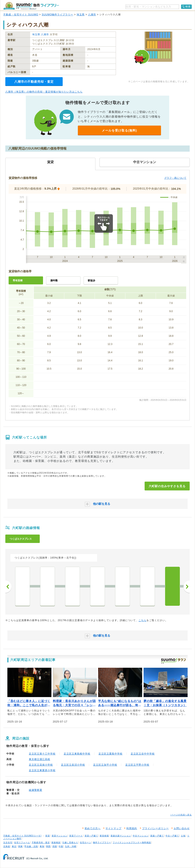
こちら (142, 620)
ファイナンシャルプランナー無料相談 (132, 842)
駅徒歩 (92, 281)
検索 (188, 7)
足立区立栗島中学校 (111, 754)
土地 (183, 836)
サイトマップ (113, 828)
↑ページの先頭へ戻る (181, 815)
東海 (42, 846)
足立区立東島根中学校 (77, 754)
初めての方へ (93, 828)
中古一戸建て (172, 836)
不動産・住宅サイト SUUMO (21, 15)
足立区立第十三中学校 (42, 754)
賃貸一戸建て (91, 836)
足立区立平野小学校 (137, 765)
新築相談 (56, 842)
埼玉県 (81, 15)
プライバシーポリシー (155, 828)
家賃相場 (104, 836)
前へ (8, 587)
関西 (48, 846)
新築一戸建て (157, 836)
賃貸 (48, 836)
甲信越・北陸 (31, 846)
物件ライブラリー (102, 842)
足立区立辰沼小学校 (73, 765)
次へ (187, 587)
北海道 (7, 846)
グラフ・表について (175, 178)
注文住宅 (8, 842)
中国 (61, 846)
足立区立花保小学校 (41, 765)
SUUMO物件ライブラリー (58, 15)
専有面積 (18, 281)
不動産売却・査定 (41, 842)
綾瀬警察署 (36, 790)
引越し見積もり (70, 842)
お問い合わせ (182, 828)
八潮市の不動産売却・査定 (34, 82)
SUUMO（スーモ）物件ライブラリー (31, 6)
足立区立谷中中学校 (143, 754)
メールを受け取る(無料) (119, 130)
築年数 (54, 281)
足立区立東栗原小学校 (42, 770)
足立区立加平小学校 (105, 765)
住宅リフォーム (22, 842)
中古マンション (141, 836)
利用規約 (132, 828)
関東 (20, 846)
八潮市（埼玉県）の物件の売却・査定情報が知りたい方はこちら (44, 92)
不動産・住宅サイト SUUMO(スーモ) (22, 836)
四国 (55, 846)
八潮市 (92, 15)
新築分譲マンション (121, 836)
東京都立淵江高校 (40, 759)
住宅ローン (86, 842)
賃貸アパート (76, 836)
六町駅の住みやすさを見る (167, 486)
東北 (14, 846)
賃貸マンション (60, 836)
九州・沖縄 (71, 846)
